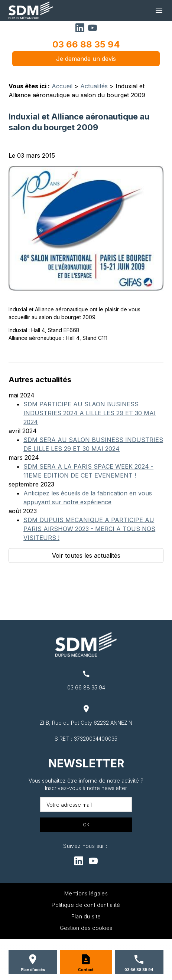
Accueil (62, 86)
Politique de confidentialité (86, 905)
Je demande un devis (86, 59)
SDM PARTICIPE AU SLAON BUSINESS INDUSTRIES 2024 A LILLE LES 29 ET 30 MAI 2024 (90, 413)
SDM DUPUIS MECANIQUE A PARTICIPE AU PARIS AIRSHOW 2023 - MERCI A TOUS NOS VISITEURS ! (89, 529)
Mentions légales (86, 893)
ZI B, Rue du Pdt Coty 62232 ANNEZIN (86, 723)
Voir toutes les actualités (86, 555)
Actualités (94, 86)
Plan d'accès (33, 970)
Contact (86, 970)
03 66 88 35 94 (86, 44)
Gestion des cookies (86, 928)
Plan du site (86, 916)
